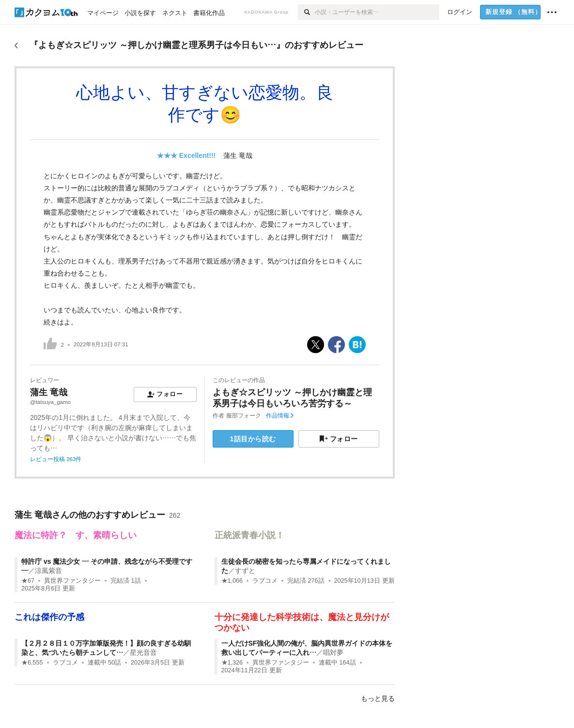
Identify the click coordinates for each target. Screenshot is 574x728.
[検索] (306, 12)
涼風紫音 (48, 571)
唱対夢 (333, 652)
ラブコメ (265, 581)
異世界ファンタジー (72, 581)
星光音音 (143, 652)
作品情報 (280, 416)
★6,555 (32, 663)
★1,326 (232, 663)
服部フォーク (244, 416)
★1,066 (232, 581)
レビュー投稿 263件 (56, 459)
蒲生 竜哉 (238, 155)
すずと (245, 571)
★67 (28, 581)
